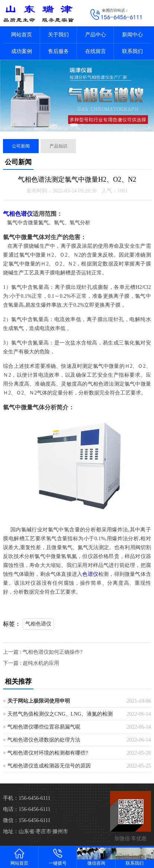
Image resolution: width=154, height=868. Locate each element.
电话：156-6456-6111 (27, 809)
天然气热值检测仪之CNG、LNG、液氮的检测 (60, 714)
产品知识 (58, 146)
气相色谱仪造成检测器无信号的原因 (49, 766)
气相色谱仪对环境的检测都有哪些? (48, 753)
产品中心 (96, 35)
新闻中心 (132, 35)
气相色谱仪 (18, 214)
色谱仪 (90, 574)
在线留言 (96, 51)
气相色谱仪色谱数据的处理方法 (44, 740)
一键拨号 (58, 857)
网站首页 (22, 35)
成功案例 (22, 51)
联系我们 (132, 51)
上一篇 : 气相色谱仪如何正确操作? (43, 652)
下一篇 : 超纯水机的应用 (31, 663)
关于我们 (58, 35)
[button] (74, 125)
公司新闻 (21, 146)
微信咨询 (96, 857)
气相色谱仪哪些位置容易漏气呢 (44, 727)
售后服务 (58, 51)
